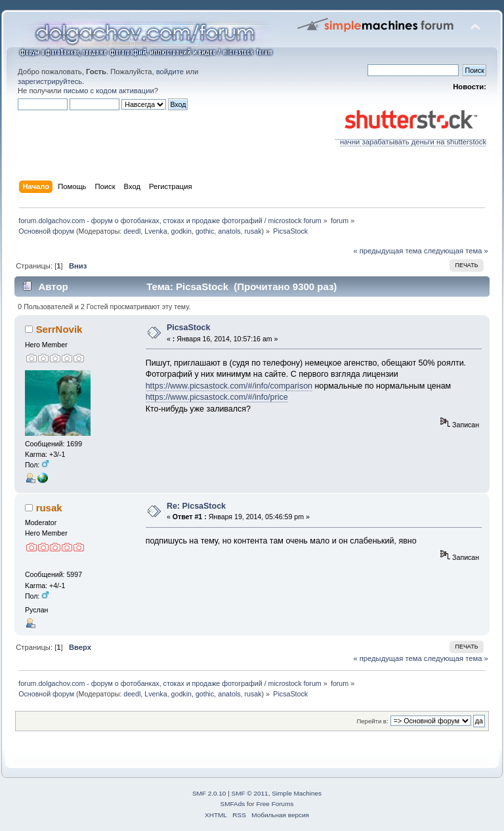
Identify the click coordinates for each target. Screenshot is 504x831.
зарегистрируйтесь (50, 81)
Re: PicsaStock (196, 506)
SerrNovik (59, 329)
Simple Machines (297, 793)
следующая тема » (456, 251)
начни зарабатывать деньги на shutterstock (410, 138)
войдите (170, 72)
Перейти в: (372, 721)
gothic (205, 231)
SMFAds (233, 804)
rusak (253, 231)
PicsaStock (189, 328)
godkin (181, 231)
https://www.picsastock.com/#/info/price (217, 397)
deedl (132, 231)
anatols (229, 231)
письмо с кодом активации (109, 91)
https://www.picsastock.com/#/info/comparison (229, 386)
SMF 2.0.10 (209, 793)
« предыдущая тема (387, 251)
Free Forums (275, 804)
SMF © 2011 (250, 793)
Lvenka (156, 231)
